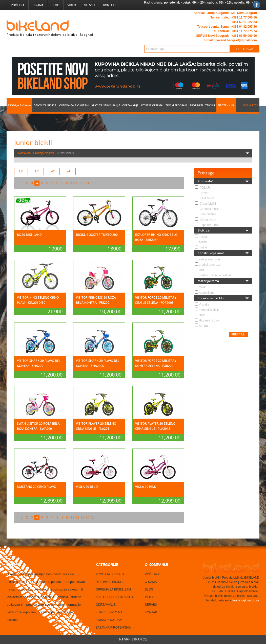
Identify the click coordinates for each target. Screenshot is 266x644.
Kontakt (110, 5)
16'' (37, 171)
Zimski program (176, 105)
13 (83, 183)
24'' (69, 171)
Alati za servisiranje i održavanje (115, 105)
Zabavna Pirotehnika (113, 628)
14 (88, 183)
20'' (53, 171)
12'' (21, 171)
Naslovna (24, 153)
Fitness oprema (152, 105)
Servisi (90, 5)
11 (73, 183)
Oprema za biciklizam (74, 105)
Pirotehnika (226, 105)
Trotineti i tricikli (202, 105)
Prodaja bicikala (19, 105)
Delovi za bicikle (45, 105)
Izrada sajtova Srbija (245, 600)
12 (78, 183)
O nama (38, 5)
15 (93, 183)
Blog (56, 5)
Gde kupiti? (250, 105)
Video (72, 5)
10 (67, 183)
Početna (18, 5)
